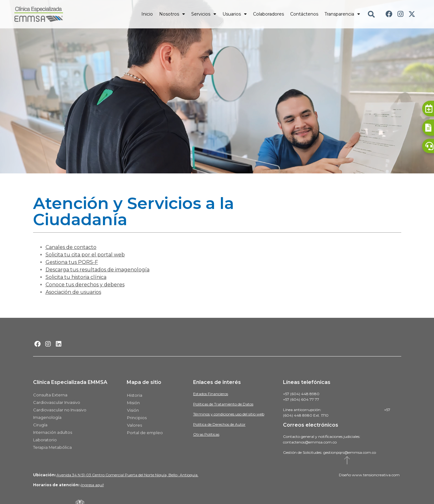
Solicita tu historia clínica (76, 277)
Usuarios (235, 14)
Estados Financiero (210, 394)
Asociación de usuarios (73, 292)
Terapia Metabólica (52, 447)
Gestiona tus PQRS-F (72, 262)
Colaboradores (268, 14)
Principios (137, 418)
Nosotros (172, 14)
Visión (133, 410)
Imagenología (47, 417)
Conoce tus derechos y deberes (85, 285)
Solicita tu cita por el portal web (85, 255)
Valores (134, 425)
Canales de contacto (71, 247)
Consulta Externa (50, 395)
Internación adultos (53, 432)
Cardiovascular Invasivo (57, 402)
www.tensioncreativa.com (376, 475)
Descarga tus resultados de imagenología (98, 270)
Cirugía (40, 425)
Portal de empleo (145, 433)
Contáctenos (304, 14)
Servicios (204, 14)
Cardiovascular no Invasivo (60, 410)
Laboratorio (45, 440)
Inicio (147, 14)
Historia (135, 395)
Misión (133, 403)
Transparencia (342, 14)
